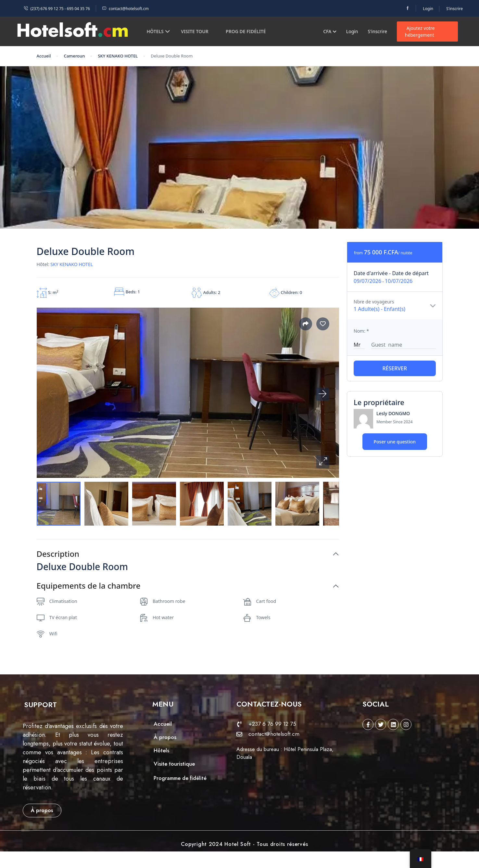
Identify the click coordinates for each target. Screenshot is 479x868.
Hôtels (158, 31)
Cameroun (74, 56)
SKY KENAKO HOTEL (118, 56)
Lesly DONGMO (393, 413)
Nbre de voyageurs (374, 302)
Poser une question (395, 442)
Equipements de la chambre (89, 586)
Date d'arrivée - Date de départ (391, 273)
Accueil (44, 56)
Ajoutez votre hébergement (420, 32)
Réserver (395, 368)
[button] (323, 462)
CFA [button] (330, 31)
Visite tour (195, 31)
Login (428, 9)
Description (58, 554)
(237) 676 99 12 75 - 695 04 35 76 (57, 9)
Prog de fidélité (246, 31)
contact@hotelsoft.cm (125, 9)
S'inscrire (454, 9)
